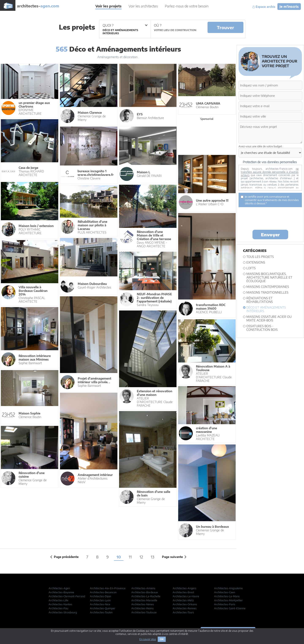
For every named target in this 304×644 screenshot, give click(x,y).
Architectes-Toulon (101, 612)
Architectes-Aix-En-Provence (108, 588)
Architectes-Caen (225, 592)
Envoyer (270, 234)
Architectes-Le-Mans (227, 596)
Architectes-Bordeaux (145, 592)
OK (162, 639)
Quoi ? (125, 25)
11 (130, 557)
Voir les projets (109, 6)
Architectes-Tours (183, 612)
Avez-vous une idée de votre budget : (261, 146)
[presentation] (271, 218)
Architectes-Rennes (185, 608)
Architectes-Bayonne (61, 592)
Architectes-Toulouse (144, 612)
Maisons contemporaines (268, 287)
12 (141, 557)
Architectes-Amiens (143, 588)
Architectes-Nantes (60, 604)
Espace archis (264, 7)
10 (119, 557)
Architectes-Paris (225, 604)
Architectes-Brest (183, 592)
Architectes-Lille (58, 600)
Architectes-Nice (100, 604)
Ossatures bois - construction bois (262, 328)
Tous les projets (260, 257)
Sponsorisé (207, 119)
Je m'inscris (289, 7)
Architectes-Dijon (100, 596)
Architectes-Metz (183, 600)
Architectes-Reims (142, 608)
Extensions (256, 262)
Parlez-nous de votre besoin (187, 6)
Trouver (225, 27)
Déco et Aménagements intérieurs (266, 309)
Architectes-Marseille (144, 600)
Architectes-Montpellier (228, 600)
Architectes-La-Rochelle (146, 596)
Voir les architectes (143, 6)
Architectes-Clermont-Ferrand (67, 596)
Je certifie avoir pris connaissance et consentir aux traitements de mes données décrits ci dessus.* (270, 200)
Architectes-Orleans (185, 604)
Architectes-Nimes (143, 604)
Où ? (158, 25)
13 (152, 557)
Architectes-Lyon (100, 600)
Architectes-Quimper (103, 608)
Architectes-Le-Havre (186, 596)
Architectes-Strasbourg (63, 612)
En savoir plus (148, 639)
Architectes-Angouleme (228, 588)
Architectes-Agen (59, 588)
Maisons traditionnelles (267, 292)
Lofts (251, 268)
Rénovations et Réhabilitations (260, 300)
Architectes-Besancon (103, 592)
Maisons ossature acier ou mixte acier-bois (269, 319)
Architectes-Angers (185, 588)
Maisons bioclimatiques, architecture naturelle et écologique (269, 277)
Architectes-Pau (58, 608)
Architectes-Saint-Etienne (230, 608)
